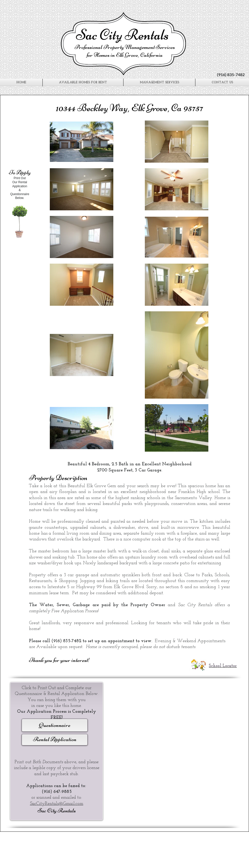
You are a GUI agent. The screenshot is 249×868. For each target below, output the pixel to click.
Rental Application (55, 739)
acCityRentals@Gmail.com (58, 804)
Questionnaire (55, 725)
